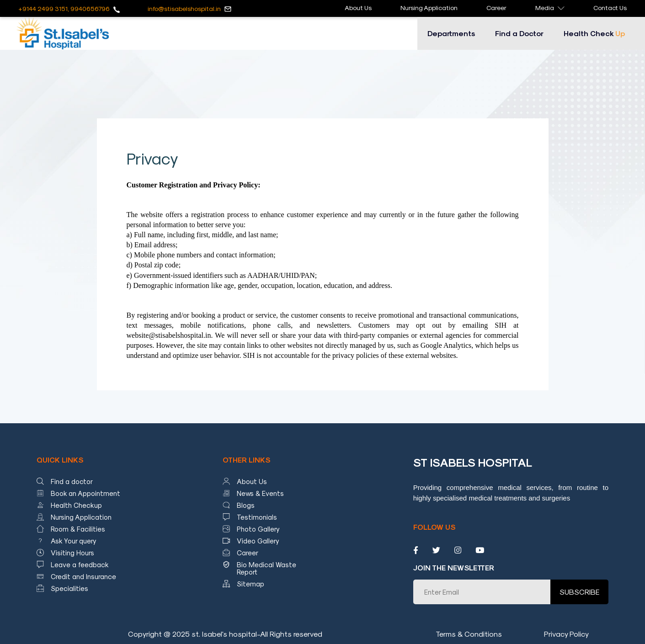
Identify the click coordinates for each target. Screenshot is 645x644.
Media (550, 8)
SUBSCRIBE (579, 592)
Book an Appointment (85, 493)
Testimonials (257, 517)
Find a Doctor (519, 33)
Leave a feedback (80, 564)
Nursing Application (429, 8)
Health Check (594, 33)
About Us (358, 8)
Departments (451, 33)
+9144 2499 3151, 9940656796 (64, 8)
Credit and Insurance (83, 576)
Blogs (246, 505)
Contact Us (610, 8)
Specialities (69, 588)
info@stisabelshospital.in (184, 8)
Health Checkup (76, 505)
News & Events (260, 493)
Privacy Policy (566, 634)
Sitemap (251, 584)
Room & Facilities (78, 529)
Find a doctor (72, 481)
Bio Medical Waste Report (267, 568)
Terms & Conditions (469, 634)
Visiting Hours (72, 553)
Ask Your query (74, 541)
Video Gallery (258, 541)
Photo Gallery (258, 529)
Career (496, 8)
